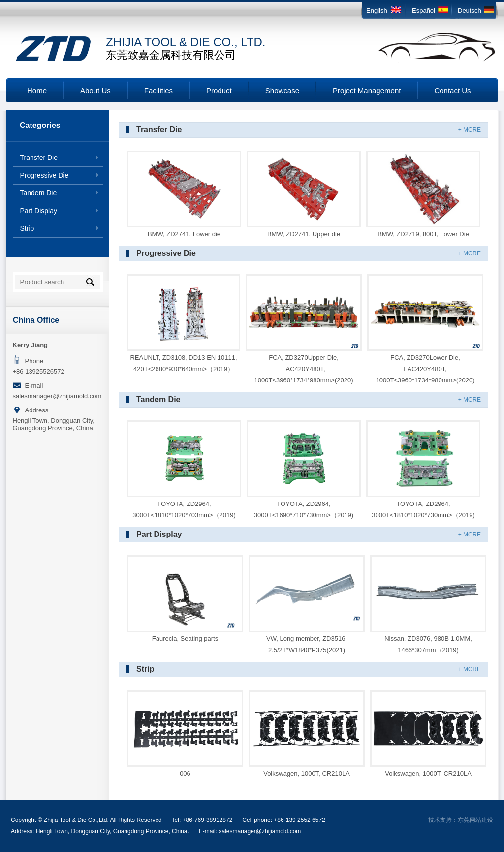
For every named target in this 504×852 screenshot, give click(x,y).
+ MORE (470, 130)
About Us (95, 90)
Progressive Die (45, 175)
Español (424, 11)
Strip (27, 228)
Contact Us (452, 90)
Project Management (367, 90)
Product (219, 90)
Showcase (282, 90)
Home (37, 90)
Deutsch (470, 11)
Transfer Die (39, 158)
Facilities (158, 90)
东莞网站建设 (475, 820)
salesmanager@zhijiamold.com (57, 396)
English (377, 11)
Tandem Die (39, 193)
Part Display (39, 211)
